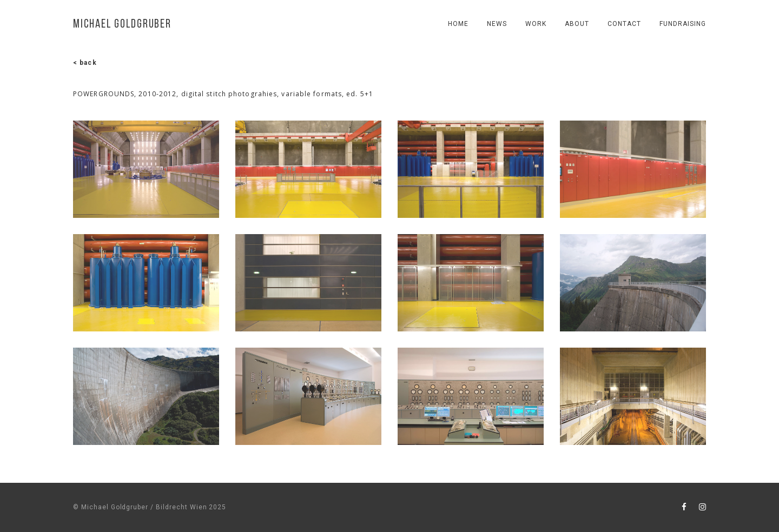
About (577, 24)
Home (458, 24)
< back (85, 63)
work (536, 24)
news (497, 24)
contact (624, 24)
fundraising (683, 24)
